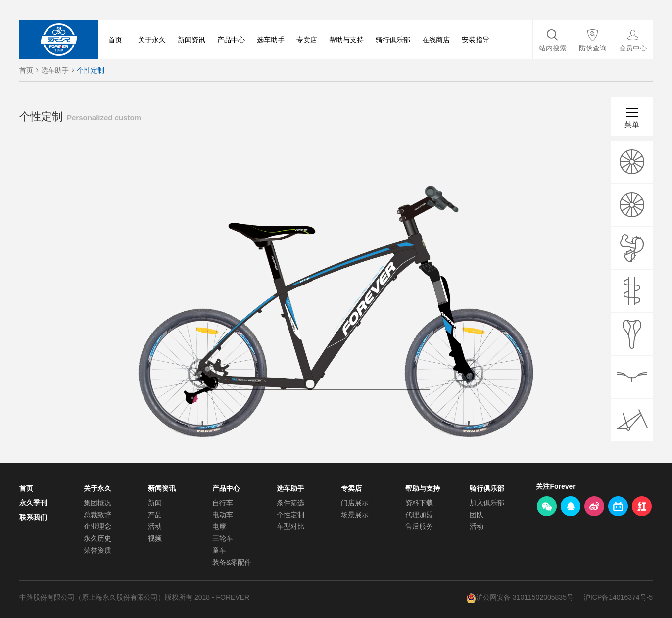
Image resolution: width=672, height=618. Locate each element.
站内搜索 (553, 48)
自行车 (223, 503)
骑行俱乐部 (393, 40)
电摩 (219, 526)
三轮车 (223, 538)
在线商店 (436, 40)
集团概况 (97, 503)
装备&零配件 (232, 562)
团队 (477, 515)
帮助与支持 (346, 40)
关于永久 (152, 40)
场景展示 (355, 515)
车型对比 (290, 526)
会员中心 (633, 48)
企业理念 (97, 526)
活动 (155, 526)
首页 (115, 40)
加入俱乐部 (487, 503)
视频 (155, 538)
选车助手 (271, 40)
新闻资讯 (192, 40)
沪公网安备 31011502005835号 (525, 597)
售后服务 (419, 526)
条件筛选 (290, 503)
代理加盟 (419, 515)
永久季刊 (33, 503)
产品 (155, 515)
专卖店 (307, 40)
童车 (219, 550)
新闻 (155, 503)
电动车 (223, 515)
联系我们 (33, 517)
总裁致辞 (97, 515)
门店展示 (355, 503)
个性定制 (91, 70)
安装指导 (476, 40)
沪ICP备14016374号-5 (618, 597)
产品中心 (231, 40)
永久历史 (97, 538)
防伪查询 (593, 48)
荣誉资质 (97, 550)
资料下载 (419, 503)
